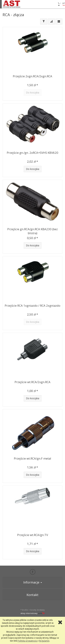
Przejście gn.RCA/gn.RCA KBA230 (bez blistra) (32, 231)
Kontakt (32, 595)
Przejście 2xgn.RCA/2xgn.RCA (32, 76)
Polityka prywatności (28, 641)
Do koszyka (33, 169)
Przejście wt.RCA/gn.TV (33, 535)
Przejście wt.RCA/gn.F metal (32, 458)
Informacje (33, 582)
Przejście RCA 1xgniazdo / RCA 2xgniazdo (32, 306)
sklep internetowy (33, 613)
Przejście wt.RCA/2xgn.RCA (32, 382)
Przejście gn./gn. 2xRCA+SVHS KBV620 (32, 153)
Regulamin (44, 641)
